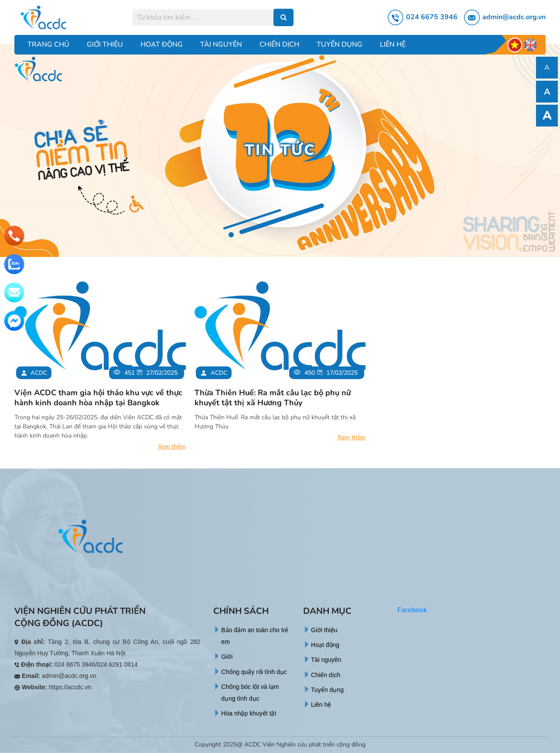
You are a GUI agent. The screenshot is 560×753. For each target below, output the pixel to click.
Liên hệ (393, 44)
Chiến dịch (279, 44)
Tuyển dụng (340, 44)
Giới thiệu (105, 44)
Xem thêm (172, 447)
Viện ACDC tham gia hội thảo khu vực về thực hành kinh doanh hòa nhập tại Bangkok (98, 398)
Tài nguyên (221, 44)
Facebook (412, 610)
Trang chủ (48, 44)
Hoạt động (162, 44)
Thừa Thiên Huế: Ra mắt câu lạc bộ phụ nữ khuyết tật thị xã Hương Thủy (273, 398)
